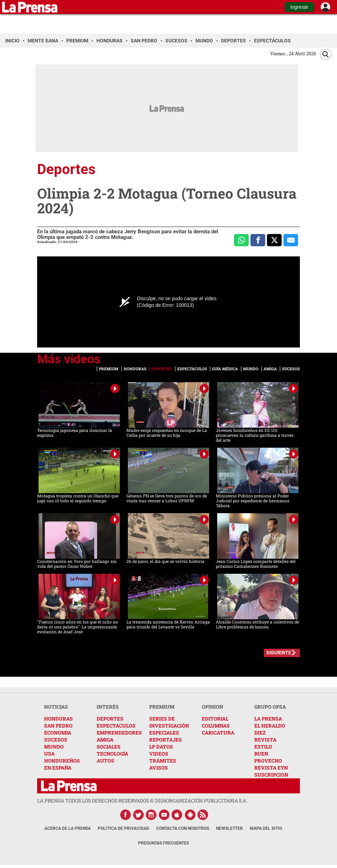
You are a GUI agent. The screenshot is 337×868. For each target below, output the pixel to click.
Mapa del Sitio (266, 828)
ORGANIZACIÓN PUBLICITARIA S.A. (207, 801)
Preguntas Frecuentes (163, 843)
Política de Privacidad (123, 828)
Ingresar (299, 7)
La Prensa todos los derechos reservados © (102, 801)
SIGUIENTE (279, 653)
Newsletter (229, 828)
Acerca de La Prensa (68, 828)
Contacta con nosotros (183, 828)
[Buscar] (326, 54)
